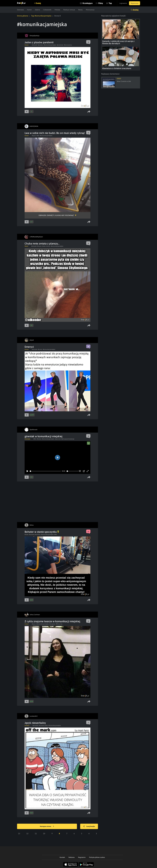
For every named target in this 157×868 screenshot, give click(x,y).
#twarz (34, 624)
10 (44, 833)
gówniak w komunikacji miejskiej (43, 436)
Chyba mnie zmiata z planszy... (42, 244)
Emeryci (29, 347)
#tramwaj (32, 534)
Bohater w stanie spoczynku (42, 532)
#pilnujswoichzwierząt (68, 439)
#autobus (40, 45)
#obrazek (34, 45)
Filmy (101, 3)
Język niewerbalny (35, 723)
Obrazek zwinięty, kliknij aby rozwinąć (56, 215)
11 (36, 833)
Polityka (57, 10)
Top (110, 3)
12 (27, 833)
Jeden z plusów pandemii (39, 42)
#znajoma (52, 624)
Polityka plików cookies (97, 857)
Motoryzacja (90, 10)
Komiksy (27, 725)
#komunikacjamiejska (50, 45)
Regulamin (82, 857)
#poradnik (36, 725)
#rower (27, 534)
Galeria (37, 10)
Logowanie (123, 3)
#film (35, 439)
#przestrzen (60, 45)
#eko (56, 534)
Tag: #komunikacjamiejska (41, 16)
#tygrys (34, 136)
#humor (39, 246)
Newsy (80, 10)
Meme (26, 246)
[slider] (45, 471)
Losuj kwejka (89, 826)
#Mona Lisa (59, 624)
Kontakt (62, 857)
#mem (44, 246)
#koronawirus (68, 45)
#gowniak (58, 439)
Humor (29, 10)
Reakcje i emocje (69, 10)
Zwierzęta (20, 10)
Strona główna (23, 16)
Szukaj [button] (136, 10)
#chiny (48, 246)
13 (19, 833)
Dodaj (38, 3)
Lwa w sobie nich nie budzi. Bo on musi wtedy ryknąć (55, 133)
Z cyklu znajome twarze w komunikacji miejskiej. (53, 621)
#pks (47, 725)
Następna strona (47, 826)
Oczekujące (88, 3)
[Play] (27, 471)
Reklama (72, 857)
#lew (38, 136)
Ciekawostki (47, 10)
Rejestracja (135, 3)
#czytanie (42, 725)
